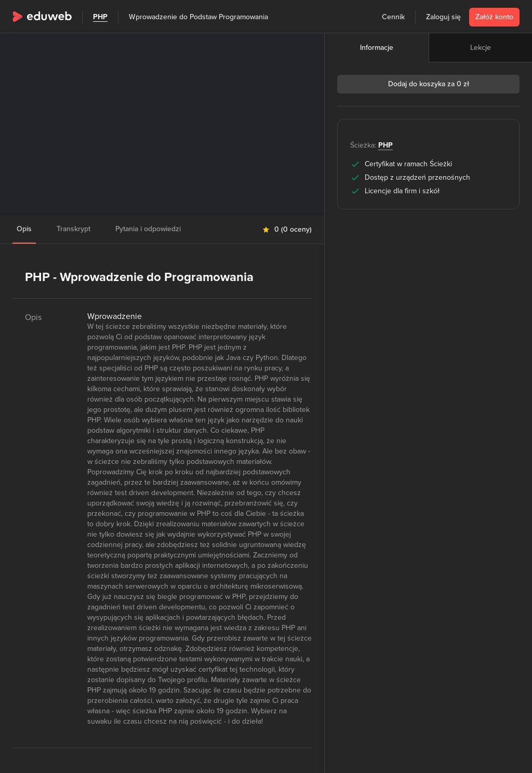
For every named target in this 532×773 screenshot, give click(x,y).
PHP (100, 17)
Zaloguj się (443, 17)
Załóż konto (494, 17)
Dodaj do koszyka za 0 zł (429, 84)
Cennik (393, 17)
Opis (24, 229)
